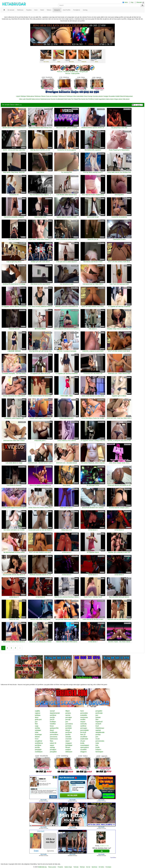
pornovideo (84, 713)
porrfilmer (53, 715)
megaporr (69, 743)
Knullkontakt (60, 99)
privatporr (53, 750)
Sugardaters (102, 99)
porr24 (52, 719)
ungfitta (37, 711)
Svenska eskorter (98, 96)
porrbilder (69, 728)
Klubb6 (117, 96)
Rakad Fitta (77, 99)
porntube (68, 726)
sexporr (83, 722)
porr (97, 715)
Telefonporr (70, 96)
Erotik (65, 99)
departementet (55, 713)
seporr (52, 745)
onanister (69, 739)
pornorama (53, 737)
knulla (82, 743)
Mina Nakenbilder (78, 96)
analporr (68, 750)
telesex (37, 737)
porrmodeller (85, 730)
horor (82, 711)
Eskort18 (123, 96)
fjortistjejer (69, 745)
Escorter (53, 99)
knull (97, 726)
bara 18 (83, 734)
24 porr (83, 741)
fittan (52, 741)
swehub (98, 730)
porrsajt (68, 719)
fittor (97, 719)
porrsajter (69, 717)
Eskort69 (29, 99)
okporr (68, 741)
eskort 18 (53, 743)
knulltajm (53, 722)
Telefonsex (38, 96)
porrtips (98, 734)
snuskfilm (83, 750)
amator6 (98, 724)
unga (37, 726)
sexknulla (83, 724)
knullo (97, 747)
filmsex (68, 747)
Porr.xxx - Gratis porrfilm (73, 73)
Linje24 (18, 96)
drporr (52, 730)
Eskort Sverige (88, 96)
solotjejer (38, 730)
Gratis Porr (70, 99)
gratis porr (38, 719)
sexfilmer (83, 726)
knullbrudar (54, 732)
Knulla (96, 99)
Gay (132, 2)
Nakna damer (110, 99)
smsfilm (83, 719)
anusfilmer (84, 737)
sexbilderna (39, 743)
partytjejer (38, 750)
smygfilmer (39, 741)
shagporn (83, 752)
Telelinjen (23, 96)
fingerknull (99, 722)
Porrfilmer (91, 99)
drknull (68, 730)
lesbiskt (98, 717)
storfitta (37, 728)
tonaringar (38, 734)
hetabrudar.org (42, 867)
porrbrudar (99, 713)
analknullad (84, 739)
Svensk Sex (85, 99)
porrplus (68, 713)
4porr (37, 717)
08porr (68, 711)
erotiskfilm (84, 715)
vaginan (38, 713)
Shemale (139, 2)
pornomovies (100, 741)
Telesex (43, 96)
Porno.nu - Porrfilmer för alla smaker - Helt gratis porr (72, 72)
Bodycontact (129, 96)
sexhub (68, 715)
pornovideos (54, 734)
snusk (97, 739)
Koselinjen (55, 96)
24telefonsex (100, 728)
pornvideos (69, 724)
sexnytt (52, 711)
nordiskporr (39, 752)
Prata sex (49, 96)
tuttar (37, 732)
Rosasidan (112, 96)
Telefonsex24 (62, 96)
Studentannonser (45, 99)
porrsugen (84, 728)
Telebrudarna (30, 96)
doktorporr (69, 752)
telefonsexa (54, 739)
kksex (52, 726)
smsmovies (84, 717)
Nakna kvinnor (36, 99)
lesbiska (38, 715)
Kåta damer (126, 99)
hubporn (98, 750)
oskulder (68, 737)
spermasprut (84, 747)
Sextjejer (106, 96)
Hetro (126, 2)
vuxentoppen (85, 745)
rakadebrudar (100, 732)
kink (97, 745)
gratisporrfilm (54, 728)
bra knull (83, 732)
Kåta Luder (22, 99)
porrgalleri (99, 711)
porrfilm (52, 717)
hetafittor (53, 724)
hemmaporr (99, 752)
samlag (52, 747)
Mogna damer (118, 99)
